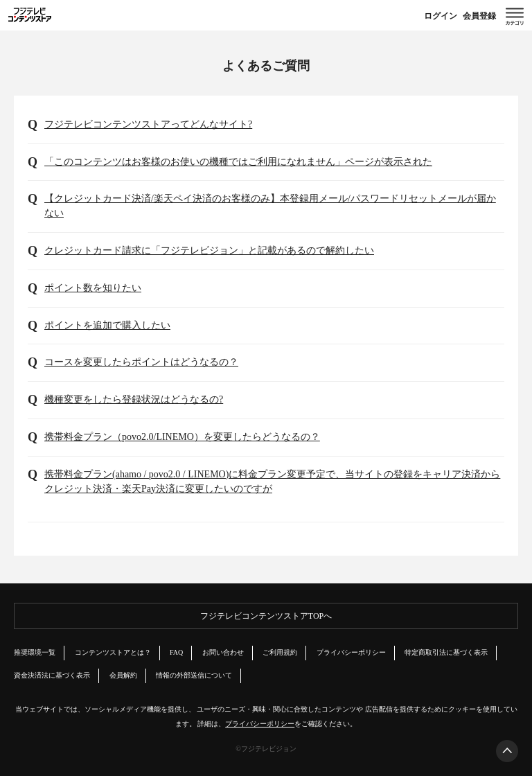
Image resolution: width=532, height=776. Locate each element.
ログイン (441, 16)
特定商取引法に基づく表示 (446, 652)
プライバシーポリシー (351, 652)
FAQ (176, 652)
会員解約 (123, 675)
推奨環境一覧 (35, 652)
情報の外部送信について (194, 675)
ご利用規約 (280, 652)
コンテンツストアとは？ (113, 652)
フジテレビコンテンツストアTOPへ (266, 616)
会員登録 (479, 16)
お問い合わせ (223, 652)
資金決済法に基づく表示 (52, 675)
